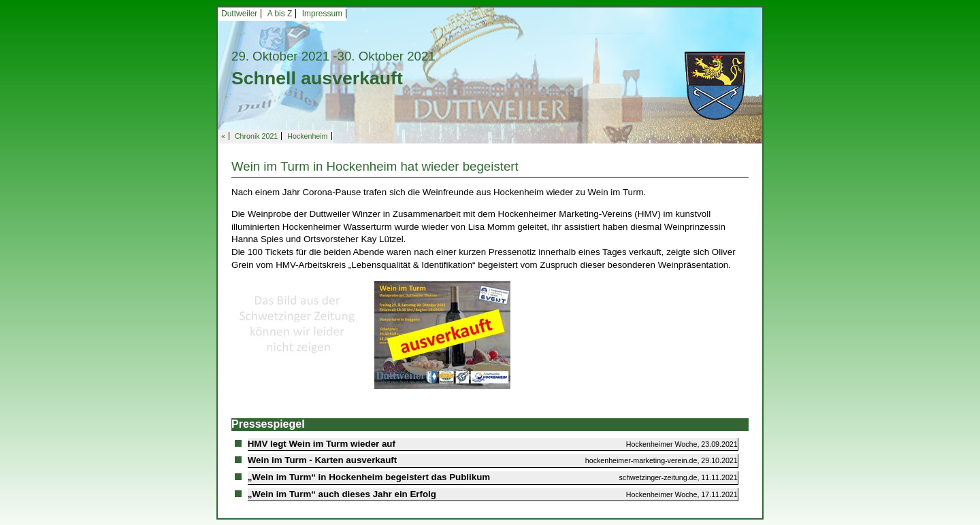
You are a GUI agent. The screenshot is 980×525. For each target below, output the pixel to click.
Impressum (322, 14)
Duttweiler (239, 14)
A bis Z (280, 14)
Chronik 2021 (256, 136)
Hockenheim (307, 136)
